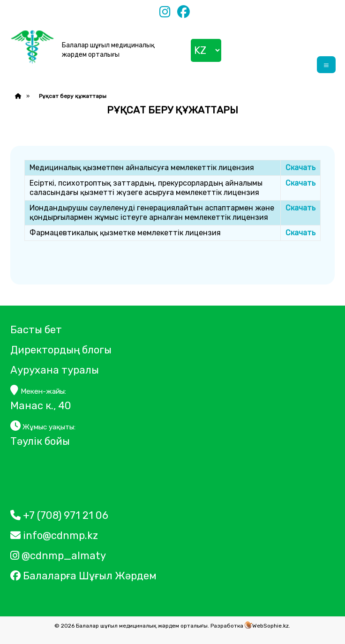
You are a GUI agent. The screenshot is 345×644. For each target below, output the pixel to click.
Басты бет (36, 330)
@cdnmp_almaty (58, 556)
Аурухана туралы (55, 370)
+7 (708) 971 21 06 (59, 515)
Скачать (300, 168)
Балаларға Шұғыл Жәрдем (85, 576)
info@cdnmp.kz (54, 535)
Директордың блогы (61, 350)
